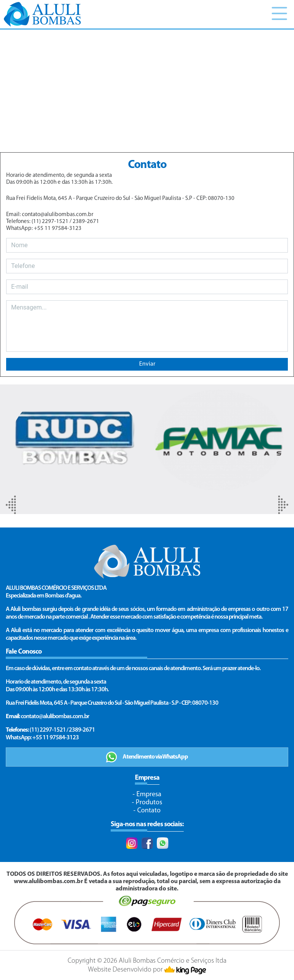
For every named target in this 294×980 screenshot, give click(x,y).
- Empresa (147, 794)
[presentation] (11, 505)
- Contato (147, 811)
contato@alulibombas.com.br (55, 717)
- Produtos (147, 803)
